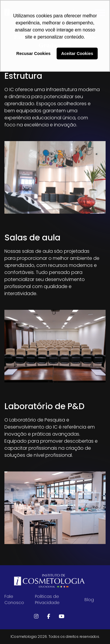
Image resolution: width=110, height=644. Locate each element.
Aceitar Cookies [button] (77, 53)
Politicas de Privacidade (47, 599)
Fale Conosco (14, 599)
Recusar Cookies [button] (34, 53)
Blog (89, 600)
